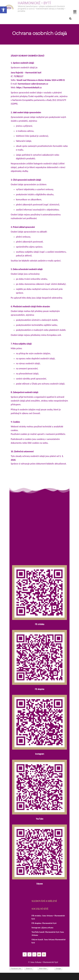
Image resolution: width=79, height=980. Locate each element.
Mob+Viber (43, 969)
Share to (29, 969)
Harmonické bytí (49, 923)
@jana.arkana (47, 928)
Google (58, 969)
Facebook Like (16, 969)
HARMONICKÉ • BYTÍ (34, 3)
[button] (3, 10)
